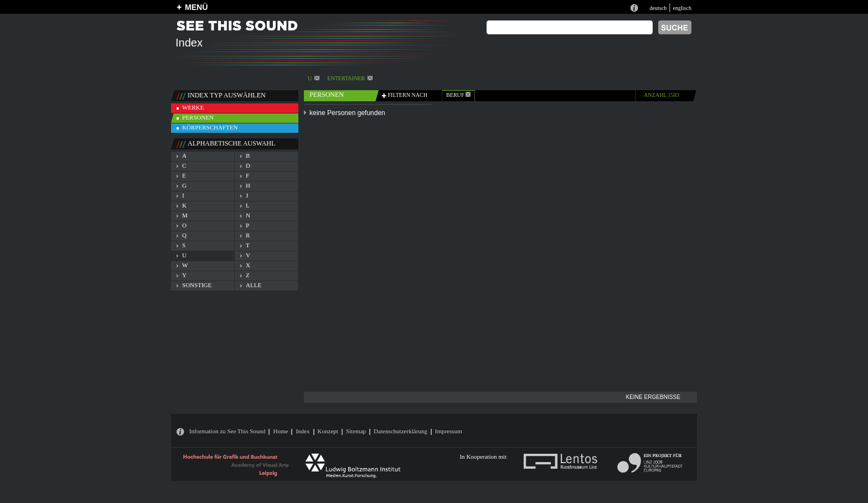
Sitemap (356, 431)
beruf (458, 95)
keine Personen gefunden (347, 113)
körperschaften (210, 127)
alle (254, 285)
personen (198, 117)
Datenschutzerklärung (401, 431)
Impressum (449, 431)
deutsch (658, 8)
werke (193, 107)
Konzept (328, 431)
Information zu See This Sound (228, 431)
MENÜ (196, 7)
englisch (682, 8)
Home (280, 431)
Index (303, 431)
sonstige (197, 285)
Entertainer (350, 78)
